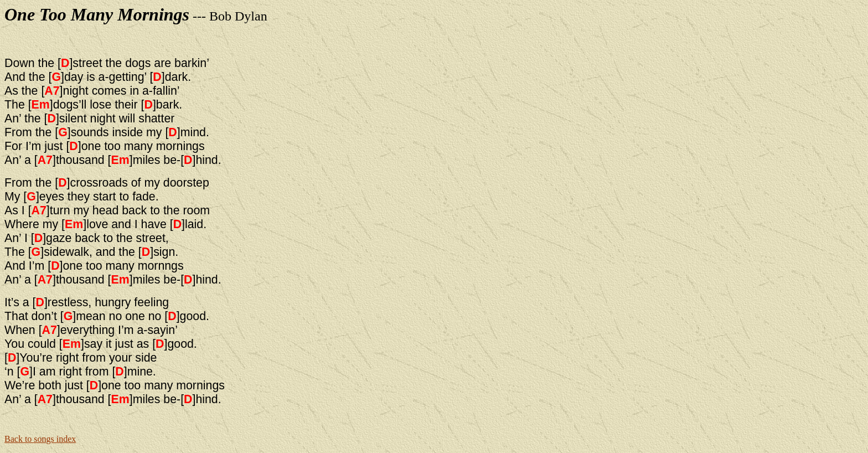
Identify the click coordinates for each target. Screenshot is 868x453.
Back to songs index (40, 439)
